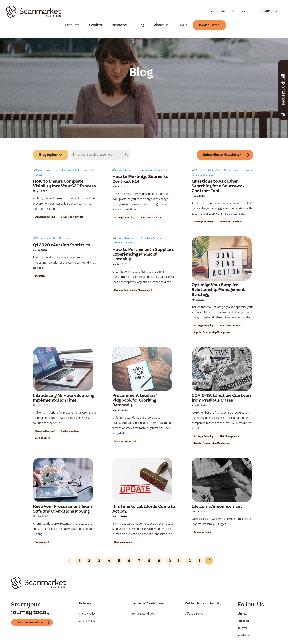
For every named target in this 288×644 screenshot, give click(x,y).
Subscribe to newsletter (34, 614)
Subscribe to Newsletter (227, 155)
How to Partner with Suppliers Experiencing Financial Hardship (143, 237)
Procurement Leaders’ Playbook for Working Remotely (134, 392)
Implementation (70, 422)
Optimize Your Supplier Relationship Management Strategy (218, 281)
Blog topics (51, 155)
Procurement (42, 533)
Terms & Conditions (144, 605)
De (223, 11)
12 (189, 552)
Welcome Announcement (217, 498)
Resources (120, 25)
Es (244, 11)
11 (179, 552)
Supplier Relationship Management (133, 272)
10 (169, 552)
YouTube (243, 627)
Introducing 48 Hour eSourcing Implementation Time (64, 389)
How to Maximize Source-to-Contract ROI (141, 175)
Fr (233, 11)
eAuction (40, 263)
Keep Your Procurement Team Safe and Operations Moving (62, 500)
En (213, 11)
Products (72, 25)
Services (95, 25)
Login (271, 11)
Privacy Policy (87, 605)
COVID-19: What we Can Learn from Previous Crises (222, 389)
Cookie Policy (87, 612)
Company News (123, 533)
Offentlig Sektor (194, 605)
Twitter (242, 619)
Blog (141, 25)
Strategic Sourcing (45, 208)
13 (199, 552)
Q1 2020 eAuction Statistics (61, 232)
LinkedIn (243, 605)
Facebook (244, 612)
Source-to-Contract (72, 208)
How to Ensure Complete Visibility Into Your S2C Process (64, 175)
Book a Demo (209, 25)
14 (209, 552)
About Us (161, 25)
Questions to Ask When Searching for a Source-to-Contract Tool (218, 177)
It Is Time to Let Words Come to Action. (144, 500)
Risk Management (229, 428)
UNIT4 (183, 25)
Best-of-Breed (42, 429)
